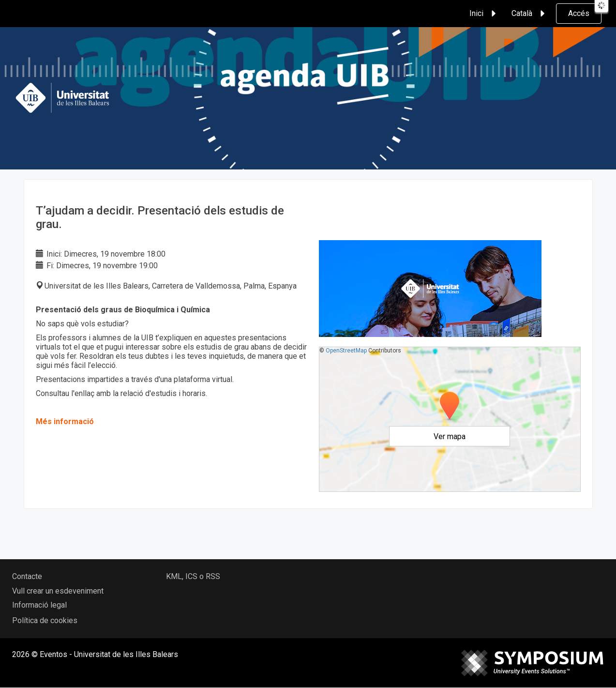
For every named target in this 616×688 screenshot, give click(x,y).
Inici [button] (484, 14)
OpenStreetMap (346, 351)
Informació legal (39, 605)
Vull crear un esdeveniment (58, 591)
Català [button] (530, 14)
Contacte (27, 576)
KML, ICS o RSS (193, 576)
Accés (579, 13)
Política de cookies (45, 620)
